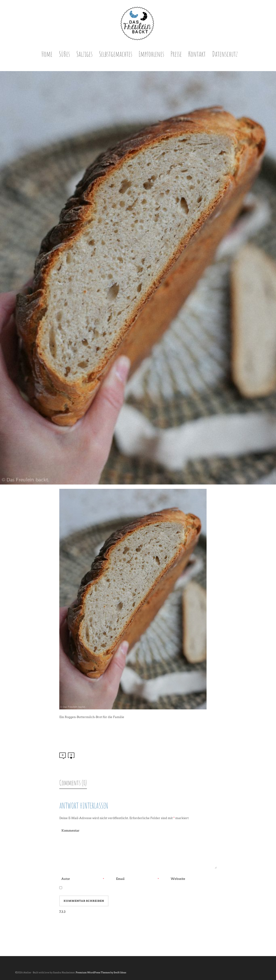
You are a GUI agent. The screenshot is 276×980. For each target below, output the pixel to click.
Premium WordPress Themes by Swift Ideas (101, 972)
